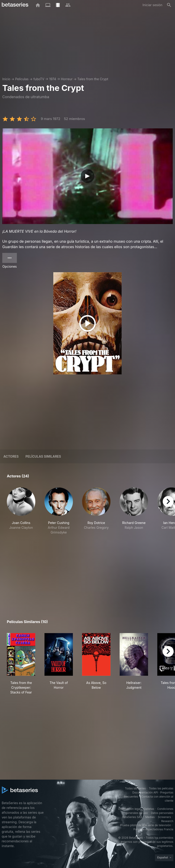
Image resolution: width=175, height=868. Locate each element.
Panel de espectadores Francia (153, 829)
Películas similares (43, 456)
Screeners (164, 817)
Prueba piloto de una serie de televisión (145, 825)
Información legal (129, 809)
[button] (21, 511)
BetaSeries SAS (132, 817)
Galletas (149, 809)
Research (167, 821)
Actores (11, 456)
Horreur (67, 79)
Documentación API (145, 792)
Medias (150, 817)
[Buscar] (169, 5)
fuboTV (39, 79)
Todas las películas (161, 788)
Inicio (6, 79)
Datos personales (162, 813)
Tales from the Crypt (93, 79)
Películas (22, 79)
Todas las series (135, 788)
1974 (53, 79)
